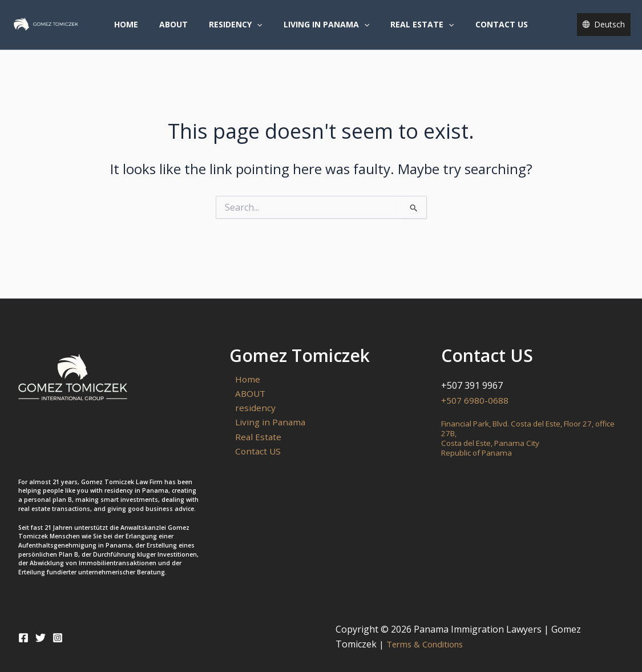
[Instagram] (58, 638)
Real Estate (415, 31)
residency (238, 31)
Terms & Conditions (425, 644)
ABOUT (181, 31)
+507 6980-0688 (475, 400)
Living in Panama (324, 31)
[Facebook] (23, 638)
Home (139, 31)
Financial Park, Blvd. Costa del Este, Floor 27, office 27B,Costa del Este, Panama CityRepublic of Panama (524, 438)
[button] (260, 31)
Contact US (488, 31)
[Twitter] (41, 638)
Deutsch (609, 31)
